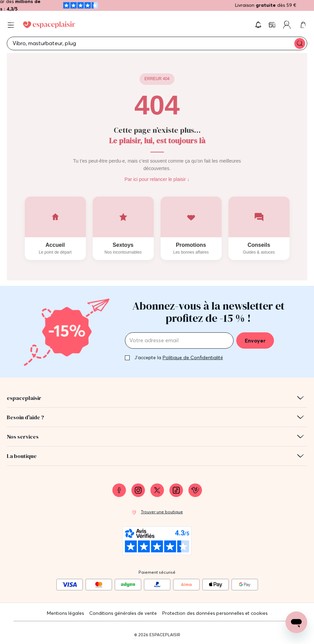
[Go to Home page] (49, 25)
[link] (273, 25)
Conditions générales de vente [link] (123, 613)
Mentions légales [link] (65, 613)
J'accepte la (179, 357)
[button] (258, 25)
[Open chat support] (296, 622)
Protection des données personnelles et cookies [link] (215, 613)
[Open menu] (11, 25)
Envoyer (255, 341)
